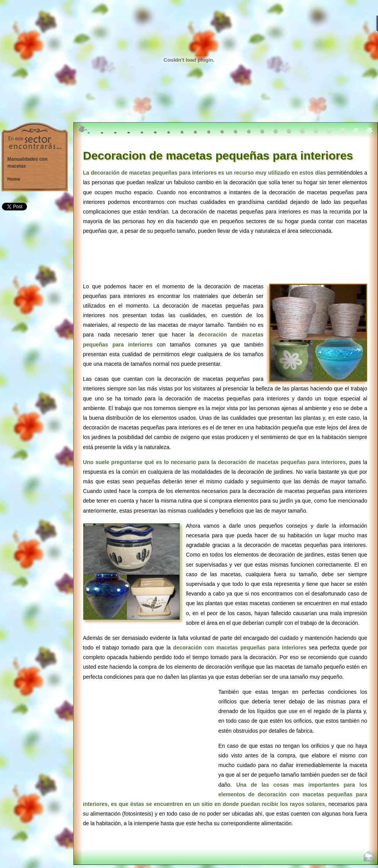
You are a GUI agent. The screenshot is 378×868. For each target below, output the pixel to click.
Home (14, 179)
